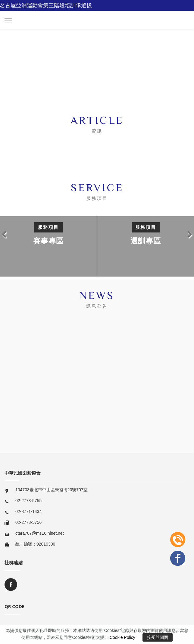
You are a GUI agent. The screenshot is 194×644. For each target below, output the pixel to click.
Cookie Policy (122, 637)
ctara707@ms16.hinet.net (40, 533)
